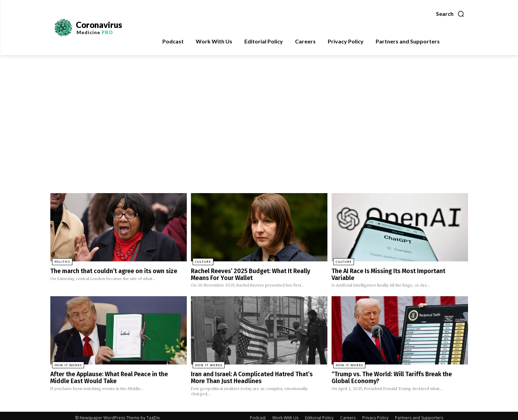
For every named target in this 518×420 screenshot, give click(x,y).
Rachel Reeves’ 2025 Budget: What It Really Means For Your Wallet (258, 274)
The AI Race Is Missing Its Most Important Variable (394, 271)
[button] (450, 14)
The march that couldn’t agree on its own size (108, 271)
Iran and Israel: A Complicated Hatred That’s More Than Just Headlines (253, 375)
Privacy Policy (375, 414)
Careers (348, 414)
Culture (201, 262)
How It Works (65, 363)
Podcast (258, 414)
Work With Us (285, 414)
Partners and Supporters (419, 414)
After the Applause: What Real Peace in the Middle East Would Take (113, 375)
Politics (60, 262)
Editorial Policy (319, 414)
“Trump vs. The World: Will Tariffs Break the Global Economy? (394, 375)
